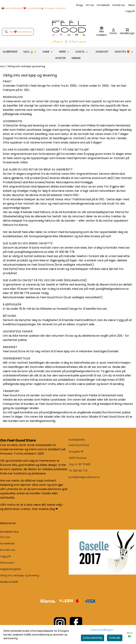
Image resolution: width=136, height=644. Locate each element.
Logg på (130, 11)
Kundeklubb (103, 5)
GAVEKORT (102, 52)
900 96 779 (80, 471)
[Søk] (18, 32)
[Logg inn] (102, 32)
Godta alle (115, 638)
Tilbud (131, 5)
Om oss (90, 5)
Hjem (3, 66)
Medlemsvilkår (9, 582)
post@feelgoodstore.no (84, 477)
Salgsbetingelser (11, 569)
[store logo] (69, 32)
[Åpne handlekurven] (127, 32)
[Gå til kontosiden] (113, 32)
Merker (76, 58)
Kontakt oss (119, 5)
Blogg (80, 5)
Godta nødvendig (93, 638)
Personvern (7, 563)
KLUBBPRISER (10, 52)
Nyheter (61, 58)
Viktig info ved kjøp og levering (26, 66)
